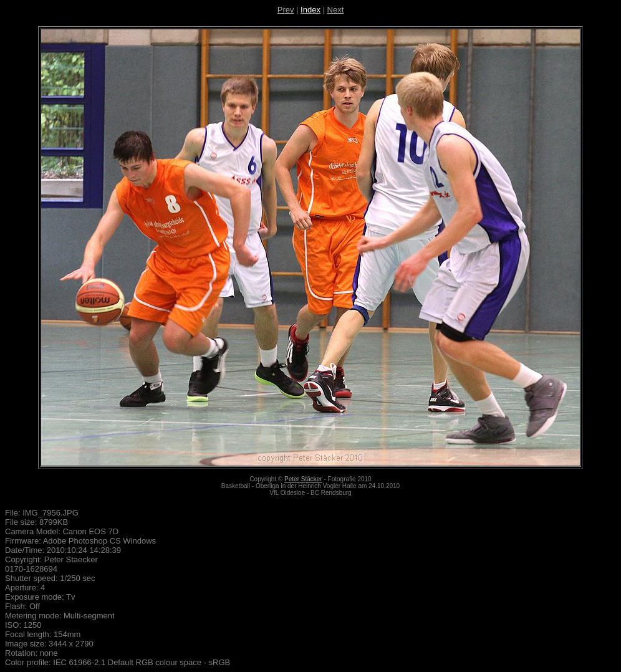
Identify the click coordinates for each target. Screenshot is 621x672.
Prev (286, 10)
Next (336, 10)
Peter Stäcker (303, 479)
